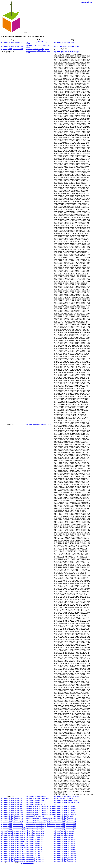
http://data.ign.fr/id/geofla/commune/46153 (13, 861)
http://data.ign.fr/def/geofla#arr (35, 802)
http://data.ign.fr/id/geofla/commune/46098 (13, 841)
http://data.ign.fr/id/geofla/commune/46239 (13, 855)
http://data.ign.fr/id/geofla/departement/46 (66, 800)
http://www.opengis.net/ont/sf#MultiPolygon (67, 52)
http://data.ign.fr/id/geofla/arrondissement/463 (67, 802)
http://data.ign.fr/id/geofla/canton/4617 (12, 43)
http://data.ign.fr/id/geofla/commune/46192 (13, 851)
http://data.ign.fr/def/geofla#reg (35, 816)
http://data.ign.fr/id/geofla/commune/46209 (13, 849)
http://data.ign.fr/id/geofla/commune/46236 (13, 859)
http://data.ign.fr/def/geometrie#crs (36, 797)
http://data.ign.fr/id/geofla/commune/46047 (13, 845)
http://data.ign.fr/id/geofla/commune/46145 (13, 836)
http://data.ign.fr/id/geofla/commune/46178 (13, 847)
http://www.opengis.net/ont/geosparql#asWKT (39, 424)
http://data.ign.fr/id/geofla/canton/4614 (65, 812)
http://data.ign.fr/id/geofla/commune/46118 (13, 830)
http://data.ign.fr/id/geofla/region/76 (64, 816)
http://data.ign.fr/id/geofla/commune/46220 (13, 832)
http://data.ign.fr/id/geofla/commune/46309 (13, 857)
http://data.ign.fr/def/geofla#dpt (35, 800)
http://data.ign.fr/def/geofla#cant (35, 828)
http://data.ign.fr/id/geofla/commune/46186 (13, 843)
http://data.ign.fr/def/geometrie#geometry (38, 49)
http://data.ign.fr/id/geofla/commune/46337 (13, 840)
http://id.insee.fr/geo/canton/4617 (63, 799)
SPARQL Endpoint (86, 2)
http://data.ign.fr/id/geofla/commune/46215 (13, 834)
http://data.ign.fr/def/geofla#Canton (64, 43)
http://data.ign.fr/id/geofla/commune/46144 (13, 828)
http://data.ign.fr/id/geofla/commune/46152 (13, 838)
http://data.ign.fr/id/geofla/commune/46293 (13, 853)
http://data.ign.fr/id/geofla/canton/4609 (65, 806)
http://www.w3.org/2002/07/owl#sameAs (38, 799)
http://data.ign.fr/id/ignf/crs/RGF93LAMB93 (67, 797)
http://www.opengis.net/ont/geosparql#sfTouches (40, 806)
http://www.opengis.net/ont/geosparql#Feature (67, 46)
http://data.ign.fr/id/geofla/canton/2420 (65, 814)
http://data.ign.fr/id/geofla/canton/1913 (65, 810)
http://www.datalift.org (27, 863)
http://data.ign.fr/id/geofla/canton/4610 (65, 808)
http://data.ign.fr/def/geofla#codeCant (37, 804)
